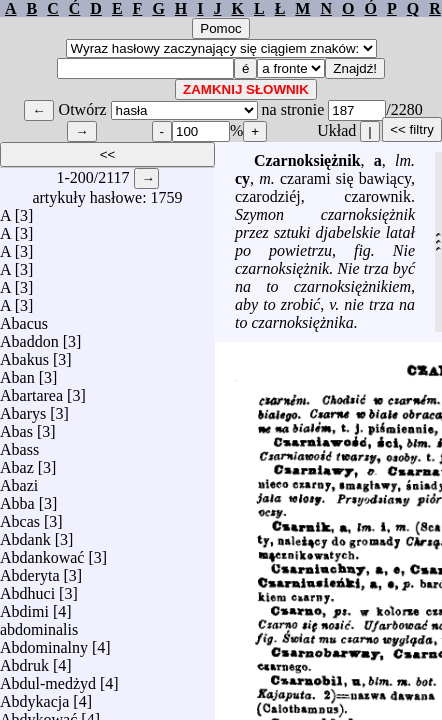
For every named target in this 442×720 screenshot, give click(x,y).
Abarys (23, 408)
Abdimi (24, 606)
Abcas (20, 516)
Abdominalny (44, 642)
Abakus (24, 354)
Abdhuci (27, 588)
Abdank (25, 534)
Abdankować (42, 552)
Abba (17, 498)
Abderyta (30, 570)
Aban (17, 372)
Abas (16, 426)
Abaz (17, 462)
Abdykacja (34, 696)
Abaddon (29, 336)
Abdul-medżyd (48, 678)
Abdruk (24, 660)
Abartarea (31, 390)
